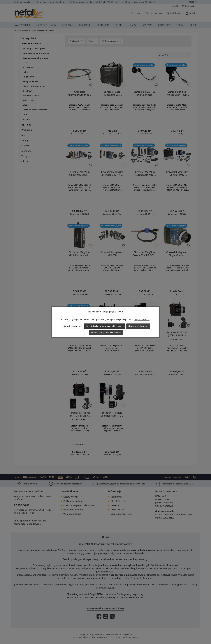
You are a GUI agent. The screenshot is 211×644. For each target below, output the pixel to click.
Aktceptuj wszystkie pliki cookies (106, 333)
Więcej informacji (142, 320)
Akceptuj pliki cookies (138, 326)
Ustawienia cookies (72, 326)
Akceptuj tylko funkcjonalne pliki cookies (105, 326)
